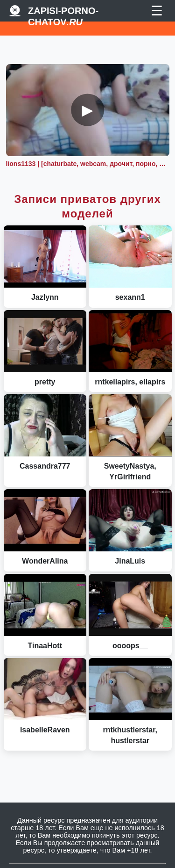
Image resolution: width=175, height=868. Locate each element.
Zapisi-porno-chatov (63, 11)
